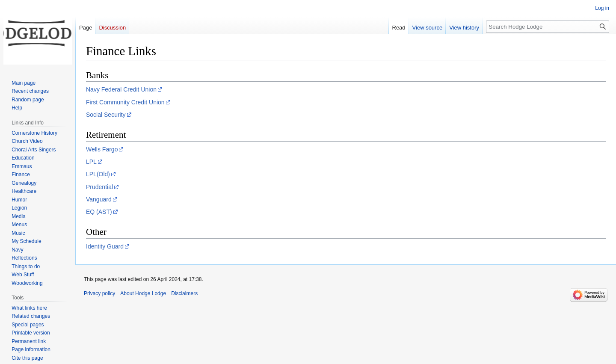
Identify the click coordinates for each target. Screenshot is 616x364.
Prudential (99, 187)
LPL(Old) (98, 174)
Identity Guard (105, 246)
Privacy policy (99, 293)
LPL (91, 162)
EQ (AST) (99, 212)
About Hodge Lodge (143, 293)
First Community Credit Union (125, 102)
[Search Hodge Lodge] (548, 27)
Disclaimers (184, 293)
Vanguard (99, 199)
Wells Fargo (102, 149)
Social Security (106, 115)
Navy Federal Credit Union (121, 89)
